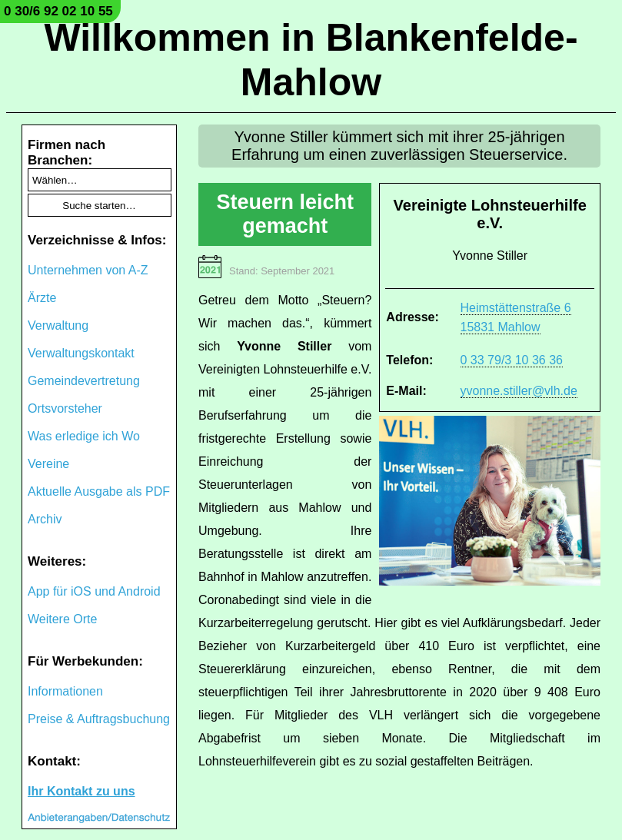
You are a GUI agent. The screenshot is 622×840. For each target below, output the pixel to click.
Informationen (65, 691)
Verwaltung (58, 325)
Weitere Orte (62, 619)
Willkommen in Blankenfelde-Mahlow (311, 60)
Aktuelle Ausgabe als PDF (99, 491)
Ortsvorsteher (65, 408)
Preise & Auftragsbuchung (99, 719)
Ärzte (42, 298)
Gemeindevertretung (84, 381)
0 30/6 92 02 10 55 (58, 11)
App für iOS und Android (94, 591)
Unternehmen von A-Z (88, 270)
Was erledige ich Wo (84, 436)
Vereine (48, 464)
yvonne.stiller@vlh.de (519, 391)
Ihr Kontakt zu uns (81, 791)
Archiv (45, 519)
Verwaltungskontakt (81, 353)
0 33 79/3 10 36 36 (512, 360)
